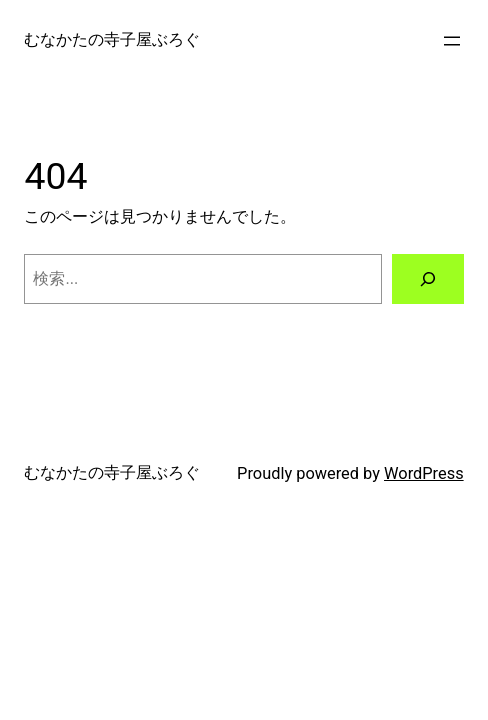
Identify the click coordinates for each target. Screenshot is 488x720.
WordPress (424, 473)
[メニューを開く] (452, 41)
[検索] (428, 279)
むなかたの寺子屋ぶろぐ (112, 39)
